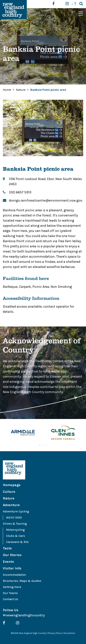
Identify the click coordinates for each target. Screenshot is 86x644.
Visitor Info (12, 568)
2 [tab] (43, 445)
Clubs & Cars (15, 536)
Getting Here (12, 587)
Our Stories (12, 555)
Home (7, 90)
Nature (21, 90)
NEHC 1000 (14, 517)
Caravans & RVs (17, 542)
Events (8, 562)
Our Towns (10, 593)
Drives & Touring (15, 524)
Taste (7, 548)
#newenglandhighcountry (24, 615)
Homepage (12, 485)
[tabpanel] (23, 433)
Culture (9, 492)
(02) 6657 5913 (20, 192)
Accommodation (14, 575)
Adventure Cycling (16, 511)
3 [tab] (47, 445)
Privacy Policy (55, 633)
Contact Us (10, 599)
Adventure (11, 505)
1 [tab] (40, 445)
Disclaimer (69, 633)
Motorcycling (15, 530)
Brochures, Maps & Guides (22, 581)
